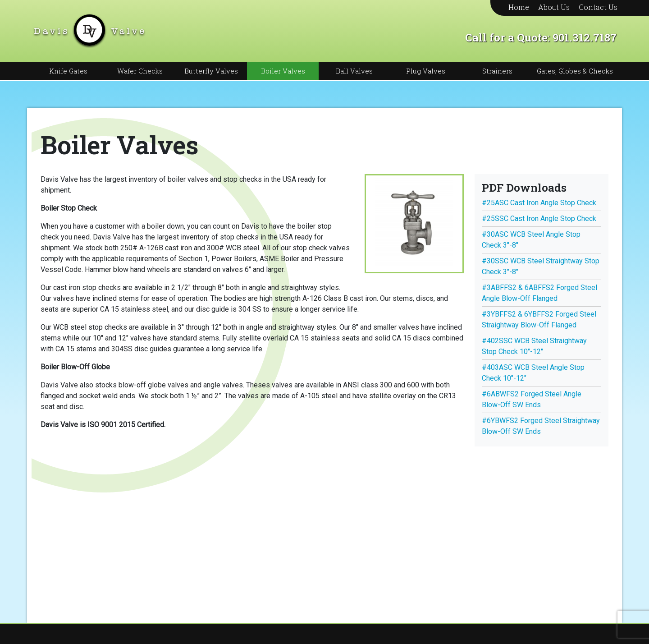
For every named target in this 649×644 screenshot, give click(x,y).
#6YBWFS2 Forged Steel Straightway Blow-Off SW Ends (541, 426)
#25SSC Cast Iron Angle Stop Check (539, 218)
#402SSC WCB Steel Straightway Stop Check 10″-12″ (534, 346)
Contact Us (598, 7)
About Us (554, 7)
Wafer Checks (140, 71)
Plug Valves (426, 71)
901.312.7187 (585, 37)
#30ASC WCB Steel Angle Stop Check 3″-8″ (531, 240)
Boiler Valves (283, 71)
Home (519, 7)
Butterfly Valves (211, 71)
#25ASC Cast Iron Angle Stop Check (539, 203)
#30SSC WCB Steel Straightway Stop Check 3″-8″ (541, 266)
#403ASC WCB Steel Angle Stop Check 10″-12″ (533, 373)
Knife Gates (68, 71)
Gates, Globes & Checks (575, 71)
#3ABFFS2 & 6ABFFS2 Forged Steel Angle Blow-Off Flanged (539, 293)
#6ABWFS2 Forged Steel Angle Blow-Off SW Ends (532, 399)
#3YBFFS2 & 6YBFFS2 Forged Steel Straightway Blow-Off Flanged (539, 320)
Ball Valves (354, 71)
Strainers (497, 71)
